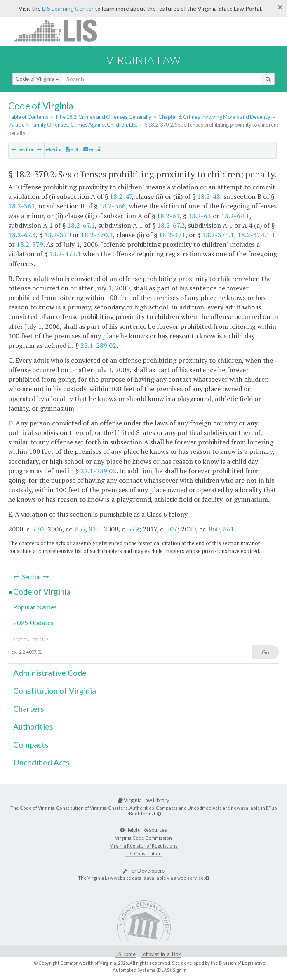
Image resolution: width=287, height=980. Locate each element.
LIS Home (125, 954)
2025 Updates (33, 622)
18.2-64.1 (235, 216)
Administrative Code (50, 673)
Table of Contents (28, 117)
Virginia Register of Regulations (144, 846)
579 (133, 529)
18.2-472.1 (65, 254)
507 (172, 529)
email (92, 149)
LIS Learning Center (68, 8)
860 (214, 529)
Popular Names (35, 607)
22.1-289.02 (98, 345)
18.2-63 (200, 216)
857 (80, 529)
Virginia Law (143, 60)
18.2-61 (168, 216)
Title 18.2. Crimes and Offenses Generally (103, 117)
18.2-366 (112, 206)
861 (229, 529)
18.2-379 (30, 244)
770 (38, 529)
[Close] (280, 7)
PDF (73, 149)
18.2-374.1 (218, 235)
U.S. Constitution (143, 854)
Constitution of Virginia (55, 691)
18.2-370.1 (97, 235)
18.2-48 (209, 196)
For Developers (144, 871)
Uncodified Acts (41, 762)
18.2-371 (172, 235)
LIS (60, 30)
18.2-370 (58, 235)
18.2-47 (121, 196)
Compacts (31, 745)
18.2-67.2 (171, 225)
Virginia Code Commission (143, 838)
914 (94, 529)
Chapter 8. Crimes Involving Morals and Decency (214, 117)
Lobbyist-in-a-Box (161, 954)
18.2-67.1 (81, 225)
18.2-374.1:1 (256, 235)
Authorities (33, 726)
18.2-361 (22, 206)
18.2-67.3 (22, 235)
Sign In (180, 970)
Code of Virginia (37, 79)
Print (54, 149)
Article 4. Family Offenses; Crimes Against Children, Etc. (73, 125)
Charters (29, 709)
